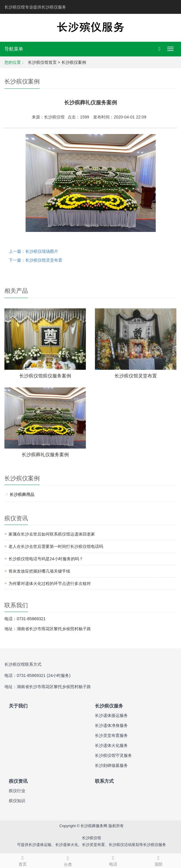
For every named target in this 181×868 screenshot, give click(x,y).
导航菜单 (14, 49)
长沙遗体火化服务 (111, 745)
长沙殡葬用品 (22, 494)
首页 (23, 860)
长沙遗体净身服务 (111, 725)
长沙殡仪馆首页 (42, 62)
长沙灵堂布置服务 (111, 735)
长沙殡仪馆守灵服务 (113, 755)
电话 (113, 860)
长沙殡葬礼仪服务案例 (45, 455)
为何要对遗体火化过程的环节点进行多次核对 (50, 583)
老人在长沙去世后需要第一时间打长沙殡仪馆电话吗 (56, 546)
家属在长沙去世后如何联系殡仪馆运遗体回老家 (52, 534)
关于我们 (18, 706)
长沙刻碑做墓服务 (111, 765)
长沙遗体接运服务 (111, 715)
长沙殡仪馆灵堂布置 (136, 376)
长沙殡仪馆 (92, 838)
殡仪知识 (17, 801)
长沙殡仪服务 (109, 706)
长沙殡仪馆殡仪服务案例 (45, 376)
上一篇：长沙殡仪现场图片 (33, 251)
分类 (68, 860)
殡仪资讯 (18, 781)
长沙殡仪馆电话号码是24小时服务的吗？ (46, 559)
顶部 (158, 860)
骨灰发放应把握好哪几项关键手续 (39, 571)
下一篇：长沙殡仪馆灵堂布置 (36, 260)
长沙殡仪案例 (74, 62)
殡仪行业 (17, 791)
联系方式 (104, 781)
